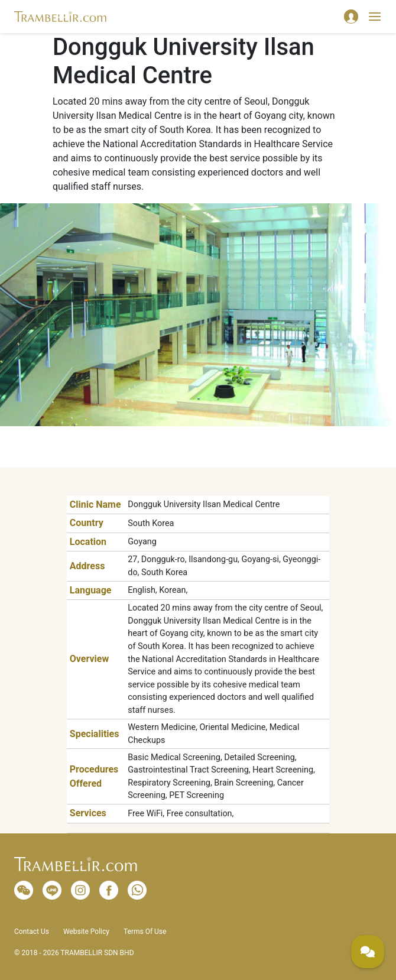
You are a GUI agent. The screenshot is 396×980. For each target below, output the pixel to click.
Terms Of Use (145, 932)
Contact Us (32, 932)
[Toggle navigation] (375, 17)
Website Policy (86, 932)
